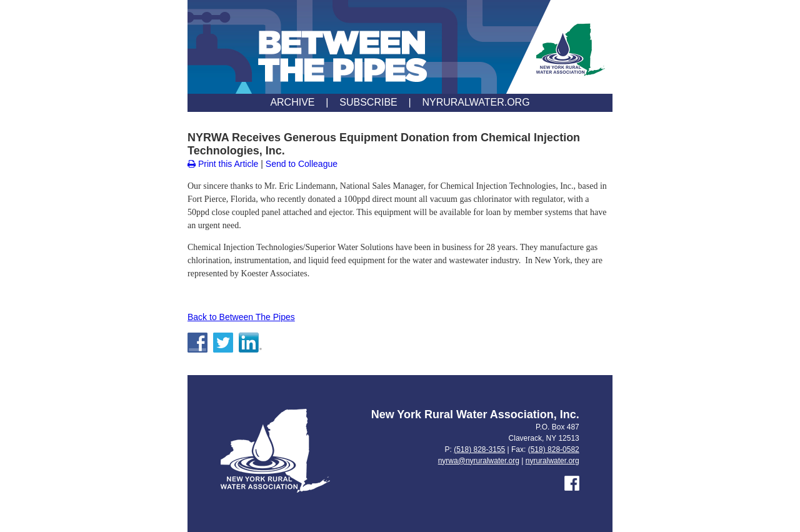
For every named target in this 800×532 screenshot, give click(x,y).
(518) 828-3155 (479, 449)
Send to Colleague (302, 164)
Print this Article (223, 164)
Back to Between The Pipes (241, 317)
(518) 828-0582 (554, 449)
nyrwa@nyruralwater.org (479, 461)
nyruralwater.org (552, 461)
